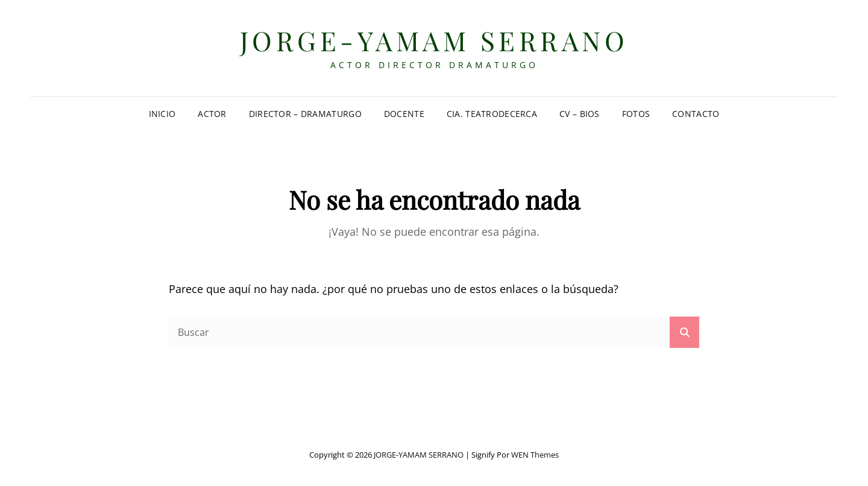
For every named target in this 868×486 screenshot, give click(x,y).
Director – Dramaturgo (305, 114)
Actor (212, 114)
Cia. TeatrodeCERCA (492, 114)
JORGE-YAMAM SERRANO (434, 40)
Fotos (636, 114)
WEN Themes (535, 455)
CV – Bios (580, 114)
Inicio (162, 114)
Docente (404, 114)
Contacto (696, 114)
